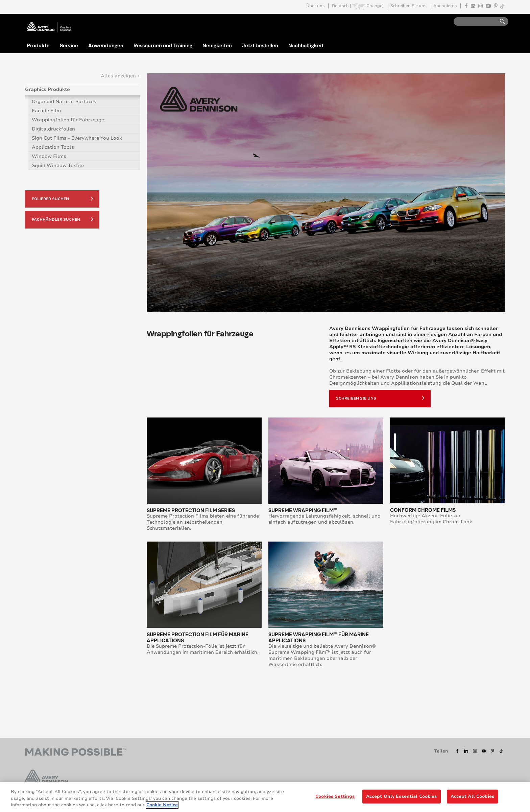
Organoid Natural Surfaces (64, 102)
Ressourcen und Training (163, 45)
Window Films (49, 156)
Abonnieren (445, 6)
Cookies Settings (335, 796)
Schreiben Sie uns (408, 6)
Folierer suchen (63, 198)
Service (69, 45)
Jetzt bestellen (260, 45)
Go (499, 22)
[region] (265, 797)
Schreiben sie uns (380, 398)
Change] (375, 6)
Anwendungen (106, 45)
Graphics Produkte (47, 89)
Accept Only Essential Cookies (402, 796)
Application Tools (53, 147)
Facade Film (46, 111)
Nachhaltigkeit (306, 45)
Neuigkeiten (217, 45)
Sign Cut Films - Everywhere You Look (77, 138)
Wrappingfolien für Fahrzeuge (68, 120)
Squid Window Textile (58, 165)
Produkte (38, 45)
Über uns (316, 6)
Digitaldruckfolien (53, 129)
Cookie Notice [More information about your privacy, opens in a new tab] (162, 805)
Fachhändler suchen (63, 219)
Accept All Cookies (472, 796)
